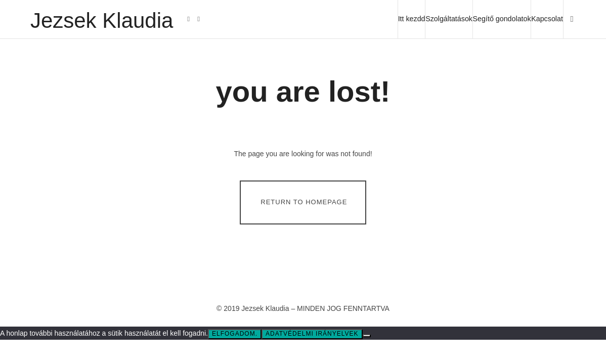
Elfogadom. (235, 334)
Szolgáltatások (449, 19)
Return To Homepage (304, 202)
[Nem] (367, 336)
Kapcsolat (547, 19)
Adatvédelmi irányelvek (312, 334)
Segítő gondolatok (502, 19)
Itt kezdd (412, 19)
